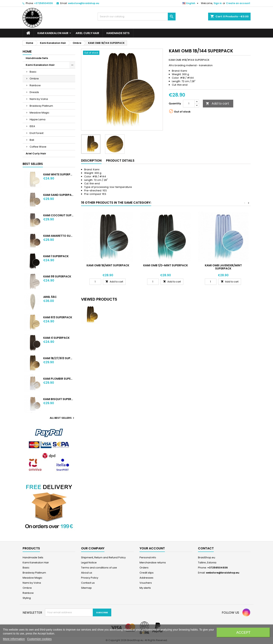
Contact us (88, 583)
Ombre (34, 79)
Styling (27, 598)
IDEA (32, 126)
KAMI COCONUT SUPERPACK (58, 215)
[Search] (137, 17)
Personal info (148, 557)
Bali (32, 140)
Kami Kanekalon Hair (53, 33)
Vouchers (146, 583)
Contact (206, 548)
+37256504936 (43, 3)
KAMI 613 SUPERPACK (58, 317)
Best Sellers (33, 164)
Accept (243, 633)
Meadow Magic (39, 113)
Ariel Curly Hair (87, 33)
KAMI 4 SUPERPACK (56, 338)
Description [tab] (91, 161)
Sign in (218, 3)
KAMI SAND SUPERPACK (58, 195)
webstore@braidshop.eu (84, 3)
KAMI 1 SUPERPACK (56, 256)
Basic (33, 72)
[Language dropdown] (191, 3)
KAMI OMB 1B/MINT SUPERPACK (108, 265)
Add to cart (217, 103)
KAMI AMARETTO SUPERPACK (58, 236)
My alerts (145, 588)
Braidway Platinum (41, 106)
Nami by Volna (39, 99)
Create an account (238, 3)
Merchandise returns (153, 563)
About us (87, 573)
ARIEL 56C (50, 297)
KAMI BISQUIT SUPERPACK (58, 399)
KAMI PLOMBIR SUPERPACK (58, 379)
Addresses (146, 578)
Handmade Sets (118, 33)
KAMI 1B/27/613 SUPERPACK (58, 358)
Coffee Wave (38, 147)
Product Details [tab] (120, 161)
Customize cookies (39, 639)
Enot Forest (37, 133)
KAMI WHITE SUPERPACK (58, 174)
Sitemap (86, 588)
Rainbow (35, 85)
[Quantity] (189, 104)
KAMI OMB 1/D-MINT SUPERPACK (166, 265)
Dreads (34, 92)
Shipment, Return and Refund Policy (103, 557)
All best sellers (62, 418)
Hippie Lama (38, 119)
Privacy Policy (90, 578)
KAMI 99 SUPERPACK (57, 276)
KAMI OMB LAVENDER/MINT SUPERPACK (223, 267)
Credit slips (147, 573)
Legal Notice (89, 563)
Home (27, 51)
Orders (144, 568)
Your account (152, 548)
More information (14, 639)
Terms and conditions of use (99, 568)
